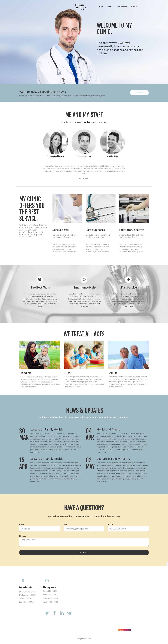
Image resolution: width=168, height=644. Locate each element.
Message (23, 536)
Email (66, 524)
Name (21, 524)
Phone (110, 524)
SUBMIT (139, 93)
